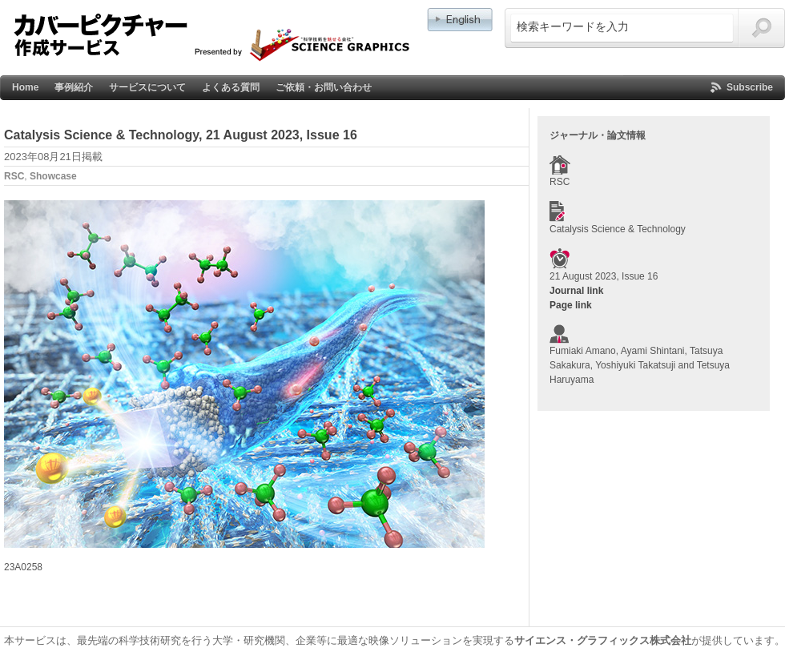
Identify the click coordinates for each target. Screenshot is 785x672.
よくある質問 (231, 87)
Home (25, 87)
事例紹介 (74, 87)
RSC (14, 176)
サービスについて (147, 87)
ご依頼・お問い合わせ (324, 87)
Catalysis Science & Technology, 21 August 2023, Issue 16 (181, 135)
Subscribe (750, 87)
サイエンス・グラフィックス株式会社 (603, 640)
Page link (571, 305)
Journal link (576, 291)
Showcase (53, 176)
